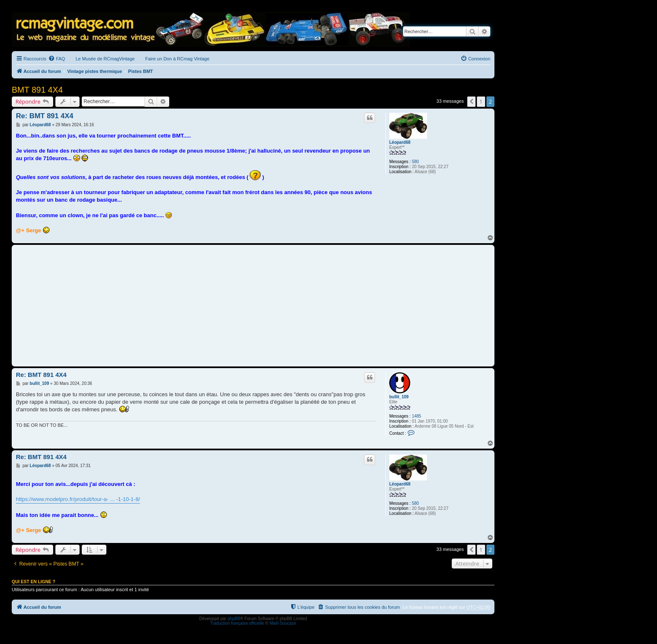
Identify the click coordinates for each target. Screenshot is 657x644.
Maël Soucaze (283, 623)
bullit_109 (399, 397)
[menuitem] (57, 59)
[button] (471, 101)
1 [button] (481, 101)
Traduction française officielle (237, 623)
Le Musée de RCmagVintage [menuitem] (105, 59)
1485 (416, 416)
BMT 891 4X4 (37, 90)
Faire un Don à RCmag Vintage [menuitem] (177, 59)
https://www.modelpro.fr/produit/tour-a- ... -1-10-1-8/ (78, 499)
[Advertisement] (253, 306)
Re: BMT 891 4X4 (45, 116)
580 (415, 162)
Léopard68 (400, 142)
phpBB (234, 619)
